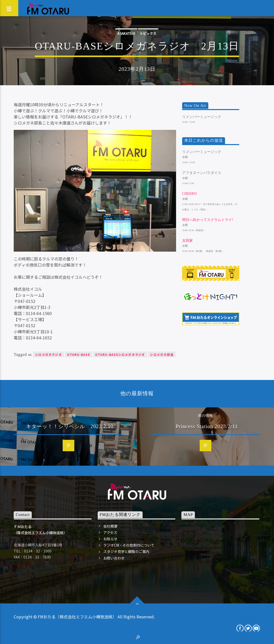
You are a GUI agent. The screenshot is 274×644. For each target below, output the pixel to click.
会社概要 (110, 526)
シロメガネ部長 (162, 354)
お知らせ (110, 539)
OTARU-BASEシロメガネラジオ (120, 354)
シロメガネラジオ (48, 354)
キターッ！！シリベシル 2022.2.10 (70, 426)
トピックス (148, 33)
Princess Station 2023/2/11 (207, 426)
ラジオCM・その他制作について (129, 545)
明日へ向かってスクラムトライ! (208, 220)
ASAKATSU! (126, 33)
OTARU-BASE (79, 354)
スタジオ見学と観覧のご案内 (126, 551)
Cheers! (190, 194)
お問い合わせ (114, 558)
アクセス (110, 532)
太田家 (187, 241)
